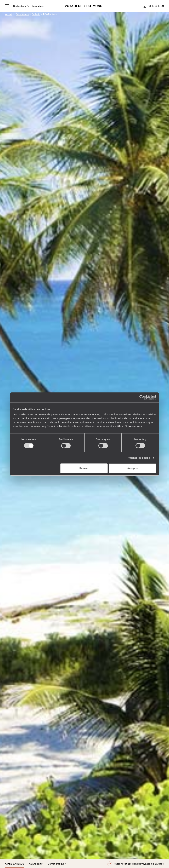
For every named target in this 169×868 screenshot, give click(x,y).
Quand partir (36, 864)
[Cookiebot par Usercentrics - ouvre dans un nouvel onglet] (142, 397)
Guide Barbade (15, 864)
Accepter (133, 468)
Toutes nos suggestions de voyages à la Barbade (135, 864)
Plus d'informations (130, 426)
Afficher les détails (139, 458)
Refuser (84, 468)
